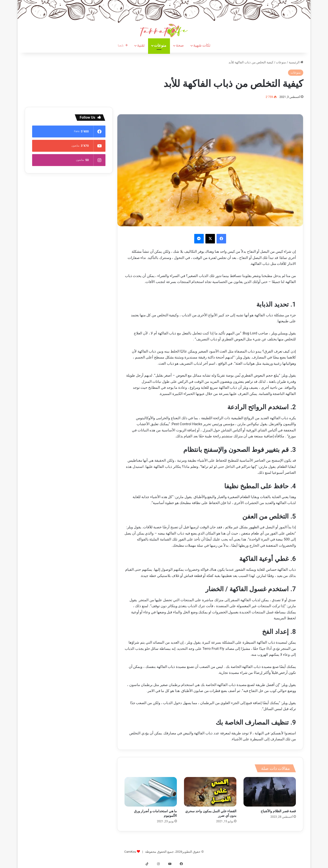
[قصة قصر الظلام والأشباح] (270, 792)
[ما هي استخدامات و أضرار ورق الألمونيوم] (151, 792)
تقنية (141, 45)
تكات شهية (202, 45)
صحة (180, 45)
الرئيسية (296, 62)
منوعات (160, 45)
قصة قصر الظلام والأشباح (278, 811)
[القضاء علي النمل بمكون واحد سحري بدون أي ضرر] (210, 792)
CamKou (130, 852)
